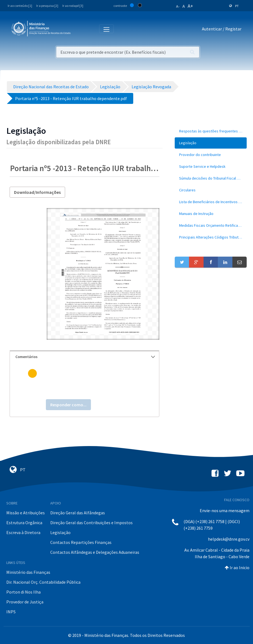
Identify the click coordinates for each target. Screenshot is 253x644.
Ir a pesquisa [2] (47, 6)
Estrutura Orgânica (24, 523)
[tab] (84, 357)
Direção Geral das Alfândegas (78, 513)
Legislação (60, 532)
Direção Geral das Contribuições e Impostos (91, 523)
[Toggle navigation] (79, 29)
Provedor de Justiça (25, 602)
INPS (11, 612)
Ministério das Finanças (28, 572)
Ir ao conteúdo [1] (20, 6)
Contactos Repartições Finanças (81, 542)
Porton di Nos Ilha (23, 592)
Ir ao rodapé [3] (73, 6)
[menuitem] (211, 131)
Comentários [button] (85, 357)
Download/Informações (37, 192)
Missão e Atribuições (26, 513)
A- (178, 6)
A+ (190, 6)
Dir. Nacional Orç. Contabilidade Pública (43, 582)
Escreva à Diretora (23, 532)
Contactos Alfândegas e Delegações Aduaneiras (95, 552)
